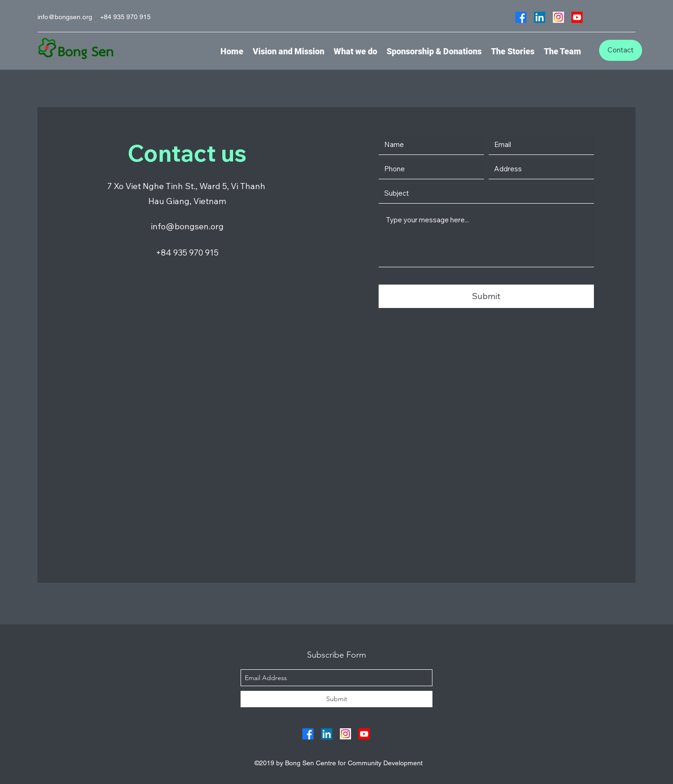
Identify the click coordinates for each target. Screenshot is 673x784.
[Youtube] (577, 17)
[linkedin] (540, 17)
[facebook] (521, 17)
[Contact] (621, 50)
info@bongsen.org (65, 17)
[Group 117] (558, 17)
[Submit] (486, 296)
